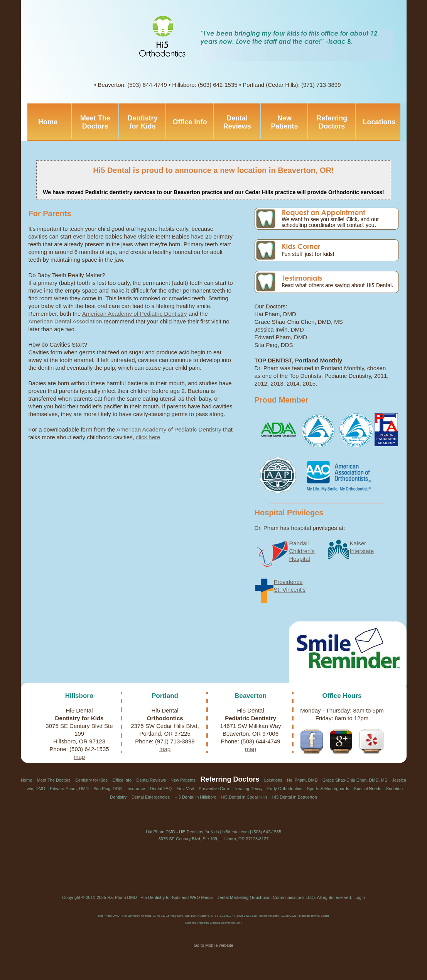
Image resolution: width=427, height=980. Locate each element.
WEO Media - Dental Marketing (219, 897)
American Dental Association (65, 321)
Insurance (136, 789)
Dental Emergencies (151, 797)
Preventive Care (214, 789)
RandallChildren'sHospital (302, 551)
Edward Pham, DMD (69, 789)
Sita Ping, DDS (107, 789)
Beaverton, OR (305, 170)
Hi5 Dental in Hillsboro (195, 797)
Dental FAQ (161, 789)
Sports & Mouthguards (328, 789)
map (79, 757)
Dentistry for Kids (142, 122)
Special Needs (367, 789)
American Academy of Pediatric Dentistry (135, 314)
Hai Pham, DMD (302, 780)
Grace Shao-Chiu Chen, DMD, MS (355, 780)
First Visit (185, 789)
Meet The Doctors (95, 122)
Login (360, 897)
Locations (379, 122)
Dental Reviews (237, 122)
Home (48, 122)
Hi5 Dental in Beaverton (295, 797)
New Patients (285, 122)
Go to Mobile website (214, 945)
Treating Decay (248, 789)
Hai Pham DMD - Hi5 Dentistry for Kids (144, 897)
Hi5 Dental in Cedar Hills (244, 797)
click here (148, 437)
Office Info (190, 122)
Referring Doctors (332, 122)
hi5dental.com (235, 832)
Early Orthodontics (285, 789)
